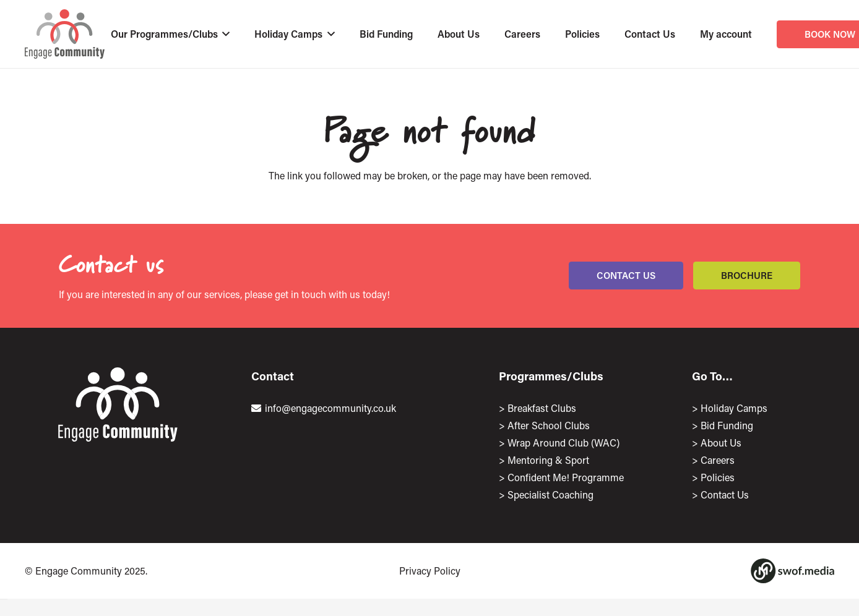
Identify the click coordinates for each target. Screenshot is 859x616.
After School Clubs (549, 425)
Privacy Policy (430, 571)
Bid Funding (727, 425)
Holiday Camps (734, 408)
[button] (224, 34)
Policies (718, 477)
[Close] (4, 599)
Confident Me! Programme (566, 477)
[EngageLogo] (65, 34)
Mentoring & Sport (548, 460)
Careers (718, 460)
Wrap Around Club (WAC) (563, 443)
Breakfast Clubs (542, 408)
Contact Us (725, 494)
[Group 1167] (792, 571)
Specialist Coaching (550, 494)
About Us (721, 443)
